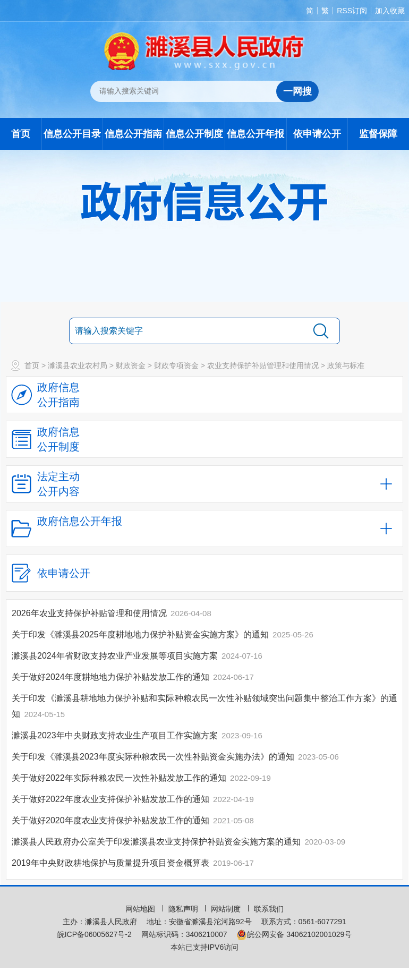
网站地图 (141, 909)
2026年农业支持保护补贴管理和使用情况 (90, 613)
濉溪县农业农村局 (78, 365)
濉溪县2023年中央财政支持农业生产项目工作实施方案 (116, 735)
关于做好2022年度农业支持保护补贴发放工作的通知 (112, 799)
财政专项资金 (176, 365)
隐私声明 (184, 909)
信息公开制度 (194, 134)
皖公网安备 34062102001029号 (294, 934)
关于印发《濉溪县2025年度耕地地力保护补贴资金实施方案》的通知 (141, 634)
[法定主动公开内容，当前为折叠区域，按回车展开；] (204, 484)
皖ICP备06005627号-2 (95, 934)
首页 (21, 134)
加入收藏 (390, 11)
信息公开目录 (72, 134)
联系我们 (269, 909)
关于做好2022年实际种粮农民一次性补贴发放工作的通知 (120, 778)
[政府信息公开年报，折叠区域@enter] (204, 529)
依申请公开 (317, 134)
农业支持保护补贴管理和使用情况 (263, 365)
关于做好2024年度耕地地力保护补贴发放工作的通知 (112, 677)
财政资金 (131, 365)
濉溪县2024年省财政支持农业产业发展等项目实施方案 (116, 656)
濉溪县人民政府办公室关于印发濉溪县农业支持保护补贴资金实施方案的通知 (157, 842)
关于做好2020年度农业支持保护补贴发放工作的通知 (112, 820)
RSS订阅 (352, 11)
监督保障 (378, 134)
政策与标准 (346, 365)
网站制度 (227, 909)
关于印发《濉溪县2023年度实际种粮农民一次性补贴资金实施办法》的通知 (154, 757)
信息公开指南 (133, 134)
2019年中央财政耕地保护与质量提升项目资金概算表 (112, 863)
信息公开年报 (255, 134)
